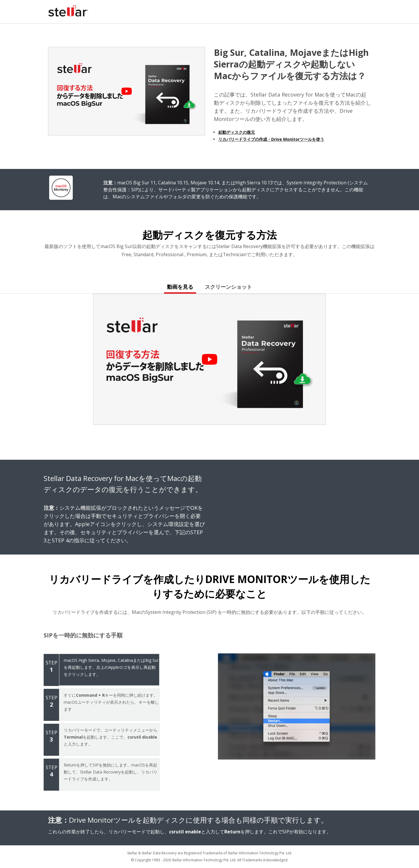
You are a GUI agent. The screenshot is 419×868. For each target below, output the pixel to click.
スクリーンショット (228, 287)
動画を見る (180, 287)
